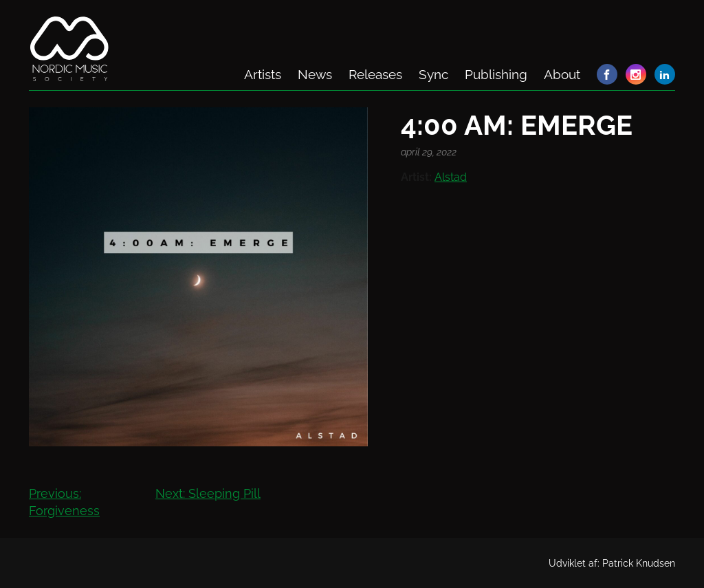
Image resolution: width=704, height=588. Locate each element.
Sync (433, 74)
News (315, 74)
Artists (263, 74)
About (562, 74)
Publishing (496, 74)
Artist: (416, 177)
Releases (375, 74)
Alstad (451, 177)
